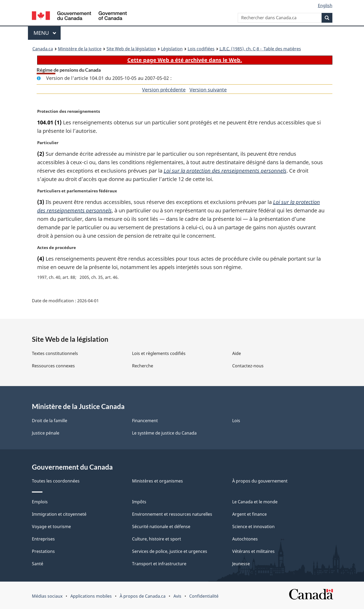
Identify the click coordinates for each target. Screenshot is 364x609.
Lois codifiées (201, 49)
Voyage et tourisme (51, 527)
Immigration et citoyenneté (59, 514)
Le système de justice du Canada (164, 433)
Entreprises (43, 539)
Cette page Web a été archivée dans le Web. (185, 60)
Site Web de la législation (131, 49)
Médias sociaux (47, 596)
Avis (177, 596)
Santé (38, 564)
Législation (172, 49)
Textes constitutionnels (55, 353)
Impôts (139, 502)
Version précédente (164, 90)
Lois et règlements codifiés (159, 353)
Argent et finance (249, 514)
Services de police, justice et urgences (170, 551)
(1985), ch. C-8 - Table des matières (260, 49)
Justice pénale (46, 433)
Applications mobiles (91, 596)
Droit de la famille (50, 421)
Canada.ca (43, 49)
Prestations (43, 551)
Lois (236, 421)
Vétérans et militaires (253, 551)
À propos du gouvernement (260, 481)
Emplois (40, 502)
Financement (145, 421)
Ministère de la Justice (80, 49)
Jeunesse (241, 564)
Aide (237, 353)
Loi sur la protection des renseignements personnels (225, 171)
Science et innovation (253, 527)
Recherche (143, 366)
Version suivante (208, 90)
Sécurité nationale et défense (161, 527)
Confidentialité (204, 596)
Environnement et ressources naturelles (172, 514)
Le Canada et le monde (255, 502)
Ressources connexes (53, 366)
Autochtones (245, 539)
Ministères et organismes (157, 481)
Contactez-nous (248, 366)
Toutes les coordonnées (56, 481)
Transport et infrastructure (159, 564)
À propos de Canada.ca (143, 596)
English (325, 6)
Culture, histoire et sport (157, 539)
